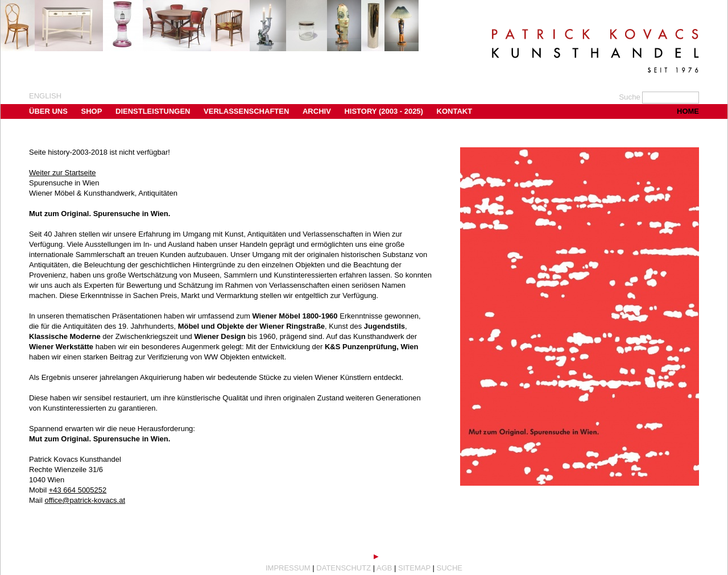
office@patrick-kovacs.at (85, 500)
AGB (384, 568)
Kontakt (455, 111)
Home (688, 111)
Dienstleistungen (153, 111)
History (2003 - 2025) (384, 111)
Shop (92, 111)
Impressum (288, 568)
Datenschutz (344, 568)
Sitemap (414, 568)
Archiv (317, 111)
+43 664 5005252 (78, 490)
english (45, 96)
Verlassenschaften (246, 111)
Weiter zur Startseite (63, 173)
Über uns (48, 111)
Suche (450, 568)
